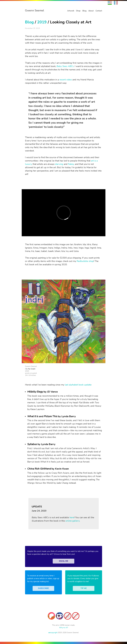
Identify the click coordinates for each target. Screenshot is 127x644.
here (72, 517)
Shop (78, 11)
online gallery (72, 521)
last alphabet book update (78, 385)
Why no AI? (64, 628)
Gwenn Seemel (35, 11)
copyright (53, 633)
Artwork (71, 11)
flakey (71, 164)
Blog (84, 11)
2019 (42, 22)
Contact (99, 11)
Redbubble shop (85, 261)
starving (59, 164)
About (91, 11)
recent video (66, 80)
